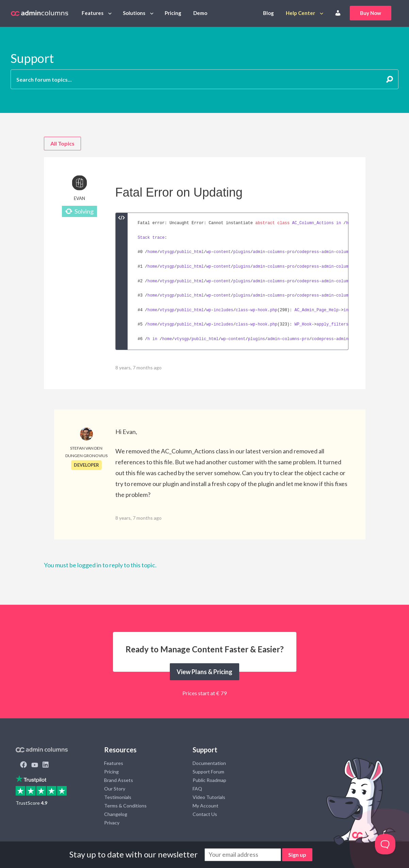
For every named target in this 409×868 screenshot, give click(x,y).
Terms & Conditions (125, 806)
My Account (206, 806)
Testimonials (118, 797)
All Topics (62, 143)
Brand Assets (119, 780)
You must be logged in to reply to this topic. (100, 565)
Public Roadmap (209, 780)
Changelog (116, 814)
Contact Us (205, 814)
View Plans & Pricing (204, 672)
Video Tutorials (209, 797)
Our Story (115, 789)
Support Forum (208, 772)
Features (93, 13)
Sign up (297, 855)
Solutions (134, 13)
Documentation (209, 763)
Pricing (173, 13)
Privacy (112, 823)
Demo (200, 13)
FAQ (197, 789)
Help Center (300, 13)
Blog (268, 13)
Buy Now (371, 13)
